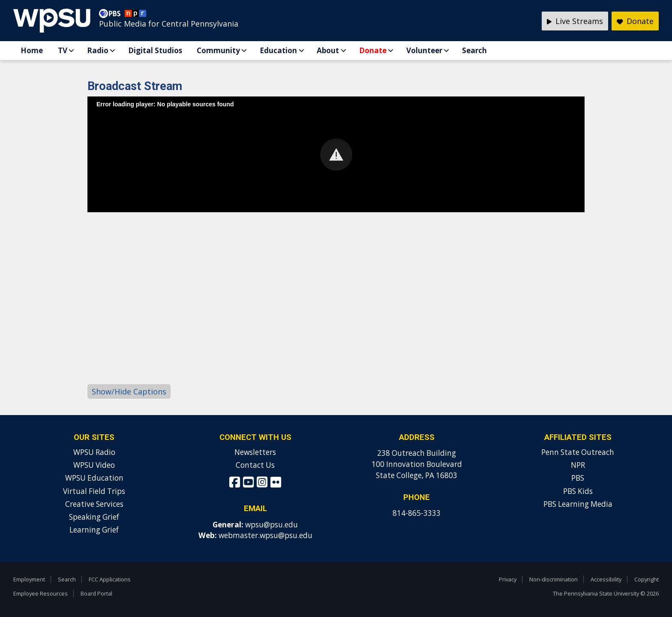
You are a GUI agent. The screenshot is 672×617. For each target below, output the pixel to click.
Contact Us (255, 465)
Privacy (508, 579)
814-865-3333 (417, 513)
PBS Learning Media (578, 504)
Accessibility (606, 579)
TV (63, 50)
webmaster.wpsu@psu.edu (265, 535)
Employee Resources (40, 593)
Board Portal (96, 593)
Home (32, 50)
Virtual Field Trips (94, 491)
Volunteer (424, 50)
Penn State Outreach (578, 452)
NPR (578, 465)
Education (278, 50)
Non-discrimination (553, 579)
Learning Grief (94, 530)
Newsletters (255, 452)
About (328, 50)
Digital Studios (155, 50)
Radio (98, 50)
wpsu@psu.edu (271, 525)
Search (474, 50)
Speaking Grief (94, 517)
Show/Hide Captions (129, 391)
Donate (373, 50)
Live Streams (575, 21)
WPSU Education (94, 478)
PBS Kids (578, 491)
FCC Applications (110, 579)
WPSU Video (94, 465)
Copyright (646, 579)
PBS (578, 478)
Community (218, 50)
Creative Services (94, 504)
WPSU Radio (94, 452)
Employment (29, 579)
